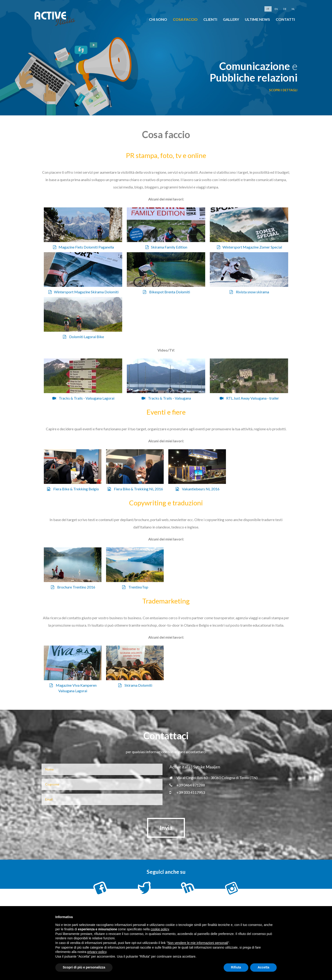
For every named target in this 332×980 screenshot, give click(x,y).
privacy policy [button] (97, 952)
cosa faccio (185, 19)
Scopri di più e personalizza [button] (84, 967)
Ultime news (257, 19)
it (268, 9)
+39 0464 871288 (187, 785)
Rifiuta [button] (236, 967)
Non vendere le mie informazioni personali (198, 943)
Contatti (285, 19)
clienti (210, 19)
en (276, 9)
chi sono (158, 19)
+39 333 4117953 (187, 792)
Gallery (231, 19)
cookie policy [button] (160, 929)
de (285, 9)
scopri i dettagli (283, 90)
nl (293, 9)
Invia (166, 828)
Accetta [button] (263, 967)
